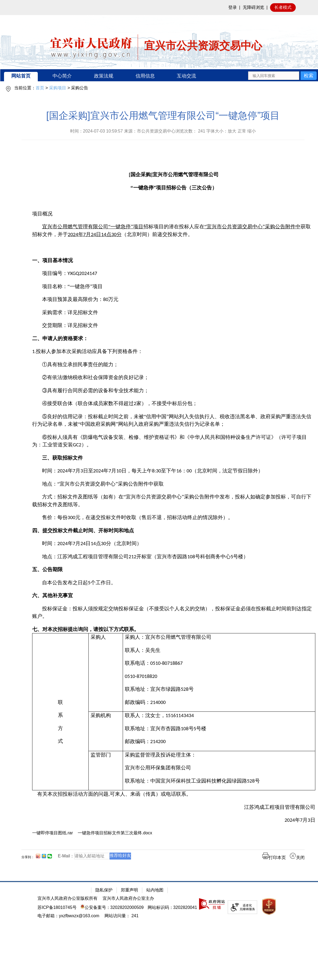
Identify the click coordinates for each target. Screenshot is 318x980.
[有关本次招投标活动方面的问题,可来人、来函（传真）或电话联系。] (174, 794)
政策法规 (104, 76)
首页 (40, 88)
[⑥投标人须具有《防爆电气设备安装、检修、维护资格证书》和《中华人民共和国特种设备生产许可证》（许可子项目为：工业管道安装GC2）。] (174, 441)
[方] (60, 728)
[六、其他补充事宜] (174, 596)
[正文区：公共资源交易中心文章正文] (163, 489)
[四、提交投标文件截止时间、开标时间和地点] (174, 531)
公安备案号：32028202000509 (112, 907)
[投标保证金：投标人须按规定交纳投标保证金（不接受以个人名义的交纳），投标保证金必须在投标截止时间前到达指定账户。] (174, 613)
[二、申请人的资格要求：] (174, 339)
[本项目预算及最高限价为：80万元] (174, 300)
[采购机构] (106, 731)
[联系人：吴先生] (219, 650)
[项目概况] (174, 214)
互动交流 (186, 76)
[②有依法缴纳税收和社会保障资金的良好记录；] (174, 378)
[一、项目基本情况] (174, 261)
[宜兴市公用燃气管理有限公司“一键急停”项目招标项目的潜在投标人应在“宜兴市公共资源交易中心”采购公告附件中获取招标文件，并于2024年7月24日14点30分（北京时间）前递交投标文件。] (174, 231)
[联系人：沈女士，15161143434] (219, 716)
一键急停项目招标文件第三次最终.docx (115, 833)
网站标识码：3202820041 (172, 907)
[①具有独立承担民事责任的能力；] (174, 365)
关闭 (297, 858)
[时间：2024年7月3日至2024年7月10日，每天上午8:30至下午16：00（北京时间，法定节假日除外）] (174, 471)
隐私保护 (104, 890)
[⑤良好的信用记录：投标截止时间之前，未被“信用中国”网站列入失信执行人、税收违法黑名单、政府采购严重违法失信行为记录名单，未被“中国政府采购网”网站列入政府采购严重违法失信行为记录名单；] (174, 421)
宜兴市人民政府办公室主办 (128, 898)
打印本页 (274, 858)
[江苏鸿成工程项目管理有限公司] (174, 807)
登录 (233, 7)
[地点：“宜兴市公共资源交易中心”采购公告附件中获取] (174, 484)
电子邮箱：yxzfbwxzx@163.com (68, 916)
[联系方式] (61, 712)
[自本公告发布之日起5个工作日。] (174, 583)
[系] (60, 715)
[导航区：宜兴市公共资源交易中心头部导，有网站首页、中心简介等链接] (159, 75)
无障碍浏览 (253, 7)
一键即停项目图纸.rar (53, 833)
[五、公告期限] (174, 570)
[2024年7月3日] (174, 820)
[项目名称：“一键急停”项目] (174, 287)
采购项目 (58, 88)
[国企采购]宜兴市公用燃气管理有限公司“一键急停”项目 (163, 115)
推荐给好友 (120, 855)
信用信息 (145, 76)
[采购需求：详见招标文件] (174, 313)
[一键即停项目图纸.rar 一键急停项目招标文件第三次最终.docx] (174, 833)
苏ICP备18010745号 (57, 907)
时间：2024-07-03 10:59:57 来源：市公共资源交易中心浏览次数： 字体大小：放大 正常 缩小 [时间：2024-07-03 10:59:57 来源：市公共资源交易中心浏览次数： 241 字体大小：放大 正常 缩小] (163, 131)
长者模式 (283, 7)
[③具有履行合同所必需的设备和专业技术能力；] (174, 391)
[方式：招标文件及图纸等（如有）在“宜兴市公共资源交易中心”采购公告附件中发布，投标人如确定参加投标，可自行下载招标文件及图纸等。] (174, 501)
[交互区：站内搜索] (282, 75)
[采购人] (106, 673)
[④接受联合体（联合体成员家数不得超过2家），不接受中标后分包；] (174, 404)
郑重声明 (129, 890)
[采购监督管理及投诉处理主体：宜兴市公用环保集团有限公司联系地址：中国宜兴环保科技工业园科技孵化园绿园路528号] (219, 771)
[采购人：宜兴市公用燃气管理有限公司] (219, 637)
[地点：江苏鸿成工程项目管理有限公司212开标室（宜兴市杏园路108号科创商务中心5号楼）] (174, 557)
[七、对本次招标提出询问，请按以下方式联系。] (174, 630)
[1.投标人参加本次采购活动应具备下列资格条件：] (174, 352)
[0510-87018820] (219, 676)
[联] (60, 702)
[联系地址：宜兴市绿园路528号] (219, 689)
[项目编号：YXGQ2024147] (174, 274)
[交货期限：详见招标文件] (174, 326)
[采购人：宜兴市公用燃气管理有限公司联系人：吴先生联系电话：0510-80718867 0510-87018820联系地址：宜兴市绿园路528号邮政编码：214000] (219, 673)
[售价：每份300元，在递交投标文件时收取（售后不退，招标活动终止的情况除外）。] (174, 518)
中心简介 (62, 76)
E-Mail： (66, 856)
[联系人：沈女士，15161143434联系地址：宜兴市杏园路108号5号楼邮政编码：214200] (219, 731)
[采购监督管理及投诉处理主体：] (219, 755)
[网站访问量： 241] (121, 916)
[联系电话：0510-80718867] (219, 663)
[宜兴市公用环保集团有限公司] (219, 768)
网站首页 (21, 76)
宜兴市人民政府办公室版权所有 (68, 898)
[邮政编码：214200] (219, 742)
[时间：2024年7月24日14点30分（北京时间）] (174, 544)
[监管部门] (106, 771)
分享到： (28, 857)
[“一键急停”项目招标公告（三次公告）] (174, 188)
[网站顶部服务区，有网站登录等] (159, 8)
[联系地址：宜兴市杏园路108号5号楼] (219, 729)
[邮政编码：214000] (219, 702)
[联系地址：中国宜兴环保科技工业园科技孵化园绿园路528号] (219, 781)
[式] (60, 741)
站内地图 (155, 890)
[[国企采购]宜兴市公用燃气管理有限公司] (174, 175)
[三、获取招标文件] (174, 458)
